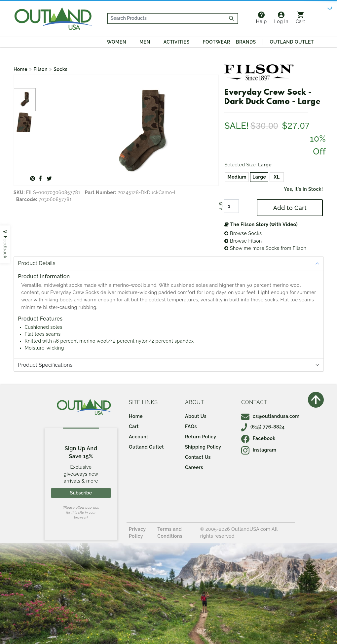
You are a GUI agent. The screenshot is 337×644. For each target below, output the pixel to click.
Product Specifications (45, 365)
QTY (221, 206)
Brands (246, 42)
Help (262, 18)
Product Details (37, 263)
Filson (41, 69)
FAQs (191, 426)
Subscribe (81, 493)
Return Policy (201, 437)
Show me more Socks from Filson (265, 248)
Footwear (217, 42)
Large (259, 177)
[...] (167, 18)
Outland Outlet (292, 42)
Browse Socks (243, 233)
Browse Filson (243, 241)
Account (139, 437)
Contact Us (198, 457)
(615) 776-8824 (263, 427)
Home (20, 69)
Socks (60, 69)
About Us (196, 416)
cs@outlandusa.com (270, 416)
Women (116, 42)
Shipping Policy (203, 447)
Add (290, 208)
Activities (177, 42)
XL (277, 177)
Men (145, 42)
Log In (281, 18)
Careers (194, 467)
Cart (300, 18)
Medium (237, 177)
